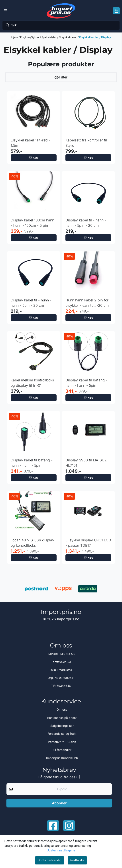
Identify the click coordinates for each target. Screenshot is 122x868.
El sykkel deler (68, 37)
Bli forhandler (62, 750)
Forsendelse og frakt (62, 734)
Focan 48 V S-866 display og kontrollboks (32, 543)
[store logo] (61, 11)
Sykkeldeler (49, 37)
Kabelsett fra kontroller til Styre (86, 143)
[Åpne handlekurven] (116, 11)
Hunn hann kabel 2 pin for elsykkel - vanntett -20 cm (87, 303)
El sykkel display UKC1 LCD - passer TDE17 (88, 543)
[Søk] (61, 25)
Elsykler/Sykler (30, 37)
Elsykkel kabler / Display (95, 37)
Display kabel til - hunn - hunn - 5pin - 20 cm (31, 303)
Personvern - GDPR (62, 742)
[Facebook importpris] (53, 826)
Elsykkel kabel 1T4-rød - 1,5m (30, 143)
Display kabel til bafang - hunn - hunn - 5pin (32, 463)
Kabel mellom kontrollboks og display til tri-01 (32, 383)
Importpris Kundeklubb (62, 758)
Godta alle (77, 860)
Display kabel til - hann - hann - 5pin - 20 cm (86, 223)
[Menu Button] (6, 11)
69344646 (64, 686)
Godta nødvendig (50, 860)
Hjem (15, 37)
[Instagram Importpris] (69, 826)
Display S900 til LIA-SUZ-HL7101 (87, 463)
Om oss (62, 710)
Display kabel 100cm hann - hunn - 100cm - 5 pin (32, 223)
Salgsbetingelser (62, 726)
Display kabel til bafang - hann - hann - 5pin (86, 383)
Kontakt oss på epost (62, 718)
